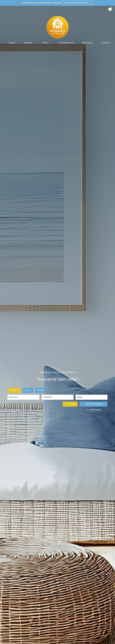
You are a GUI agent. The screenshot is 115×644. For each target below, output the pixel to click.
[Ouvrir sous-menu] (34, 43)
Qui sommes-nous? (66, 43)
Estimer (40, 390)
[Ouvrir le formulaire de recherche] (70, 404)
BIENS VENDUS (88, 43)
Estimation (106, 43)
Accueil (12, 43)
